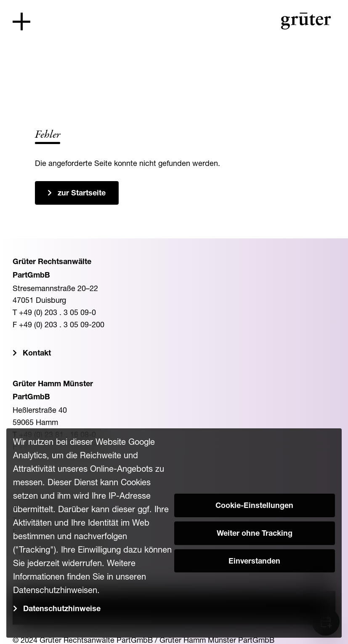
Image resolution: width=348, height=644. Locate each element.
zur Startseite (82, 194)
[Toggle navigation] (21, 21)
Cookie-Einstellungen (254, 506)
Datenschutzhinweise (62, 609)
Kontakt (37, 354)
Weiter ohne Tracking (255, 534)
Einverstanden (254, 562)
